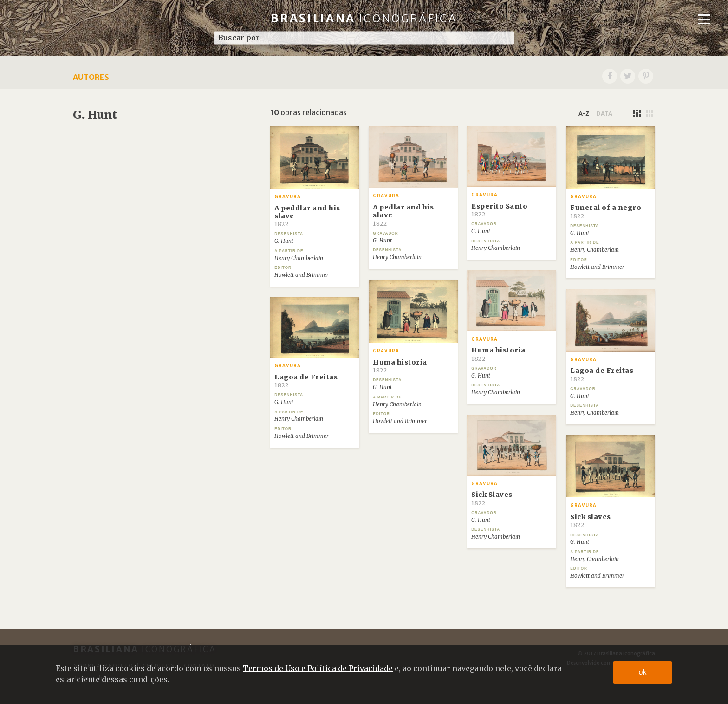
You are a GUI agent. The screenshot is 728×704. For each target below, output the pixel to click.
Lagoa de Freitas (306, 381)
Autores (91, 77)
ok (643, 672)
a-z (584, 113)
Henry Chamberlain (299, 258)
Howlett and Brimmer (302, 275)
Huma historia (498, 354)
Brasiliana (364, 18)
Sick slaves (591, 521)
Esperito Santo (499, 210)
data (604, 113)
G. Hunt (284, 241)
